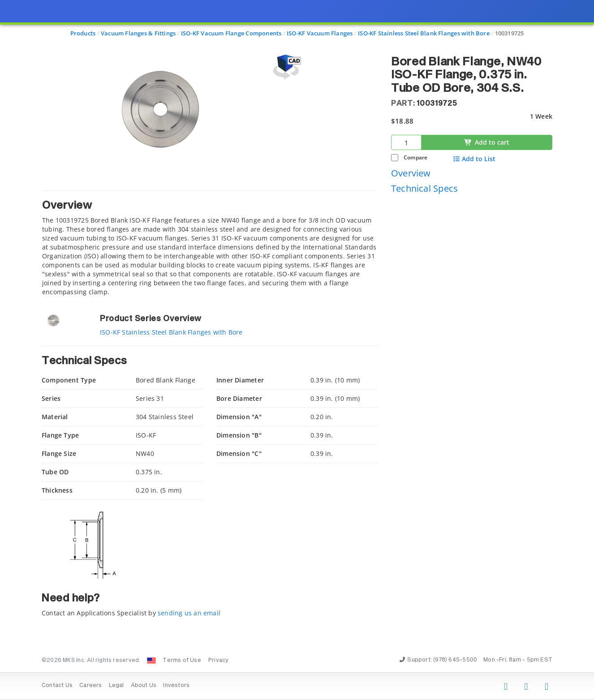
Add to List (474, 159)
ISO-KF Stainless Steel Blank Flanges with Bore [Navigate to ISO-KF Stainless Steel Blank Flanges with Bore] (424, 33)
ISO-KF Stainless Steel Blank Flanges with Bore (171, 332)
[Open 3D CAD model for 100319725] (286, 67)
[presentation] (297, 350)
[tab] (210, 243)
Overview (411, 173)
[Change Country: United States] (151, 661)
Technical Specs (424, 188)
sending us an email (189, 613)
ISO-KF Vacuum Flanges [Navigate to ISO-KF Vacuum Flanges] (320, 33)
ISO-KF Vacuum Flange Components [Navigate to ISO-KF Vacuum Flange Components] (231, 33)
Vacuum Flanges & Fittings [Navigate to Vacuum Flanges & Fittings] (138, 33)
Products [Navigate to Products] (83, 33)
